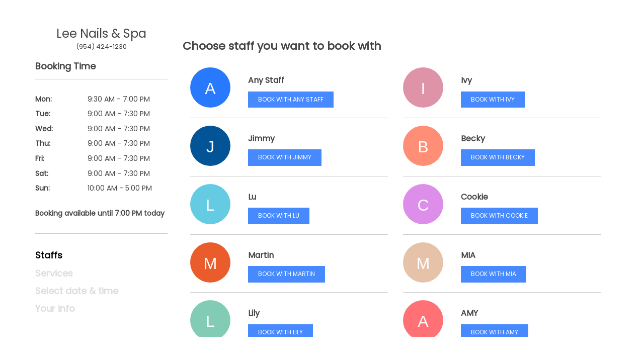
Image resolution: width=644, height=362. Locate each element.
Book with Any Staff (291, 99)
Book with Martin (287, 274)
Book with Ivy (493, 99)
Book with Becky (498, 157)
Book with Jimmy (285, 157)
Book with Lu (279, 215)
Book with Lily (280, 332)
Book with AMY (495, 332)
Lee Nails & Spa (101, 33)
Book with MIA (494, 274)
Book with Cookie (499, 215)
